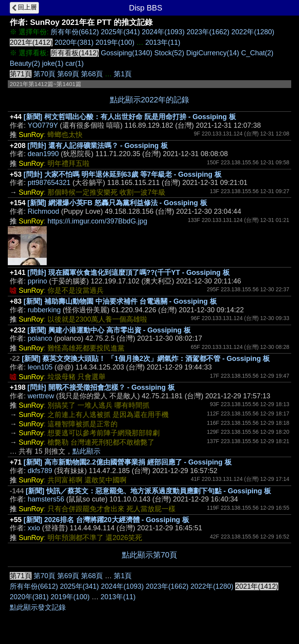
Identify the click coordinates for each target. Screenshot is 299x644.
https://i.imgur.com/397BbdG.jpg (97, 221)
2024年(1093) (163, 32)
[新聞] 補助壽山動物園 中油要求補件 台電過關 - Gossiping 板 (120, 301)
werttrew (41, 396)
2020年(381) (74, 42)
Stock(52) (169, 53)
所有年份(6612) (75, 32)
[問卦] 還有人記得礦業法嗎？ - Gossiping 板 (98, 146)
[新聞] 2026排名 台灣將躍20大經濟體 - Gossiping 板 (106, 520)
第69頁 (68, 74)
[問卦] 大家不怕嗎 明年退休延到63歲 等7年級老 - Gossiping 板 (123, 174)
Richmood (43, 211)
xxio (34, 528)
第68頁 (92, 74)
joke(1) (53, 63)
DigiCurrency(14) (213, 53)
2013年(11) (163, 42)
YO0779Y (43, 125)
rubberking (44, 310)
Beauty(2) (25, 63)
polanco (40, 338)
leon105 (40, 367)
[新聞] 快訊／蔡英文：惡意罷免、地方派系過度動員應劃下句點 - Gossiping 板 (148, 491)
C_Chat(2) (257, 53)
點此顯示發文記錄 (38, 607)
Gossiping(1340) (127, 53)
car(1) (75, 63)
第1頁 (123, 74)
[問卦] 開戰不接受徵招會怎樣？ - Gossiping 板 (101, 387)
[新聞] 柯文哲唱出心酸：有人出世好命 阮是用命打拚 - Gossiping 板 (130, 117)
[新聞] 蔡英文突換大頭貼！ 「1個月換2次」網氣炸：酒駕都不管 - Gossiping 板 (146, 359)
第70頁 (44, 74)
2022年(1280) (253, 32)
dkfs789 (40, 471)
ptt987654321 (49, 183)
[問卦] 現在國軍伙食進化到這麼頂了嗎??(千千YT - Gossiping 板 (129, 273)
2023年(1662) (208, 32)
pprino (37, 281)
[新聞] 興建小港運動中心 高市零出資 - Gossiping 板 (109, 330)
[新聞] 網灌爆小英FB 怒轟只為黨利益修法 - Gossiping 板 (117, 203)
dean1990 (43, 154)
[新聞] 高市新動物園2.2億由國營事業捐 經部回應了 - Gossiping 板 (128, 462)
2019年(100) (115, 42)
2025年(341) (120, 32)
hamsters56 (46, 499)
